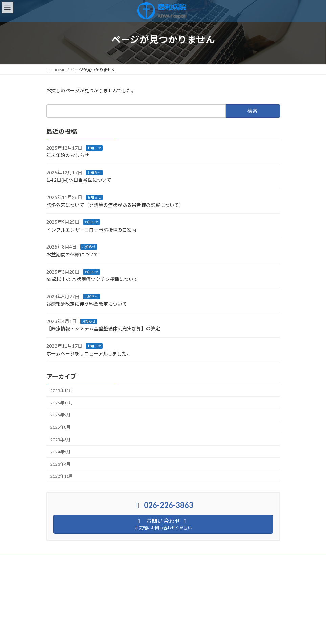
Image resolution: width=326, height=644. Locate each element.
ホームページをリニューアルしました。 (89, 353)
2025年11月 (62, 403)
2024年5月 (60, 452)
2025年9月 (60, 415)
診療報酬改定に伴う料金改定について (87, 304)
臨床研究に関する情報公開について (155, 559)
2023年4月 (60, 464)
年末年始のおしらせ (68, 155)
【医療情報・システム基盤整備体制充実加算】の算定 (103, 329)
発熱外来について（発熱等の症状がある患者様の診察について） (115, 205)
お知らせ (94, 148)
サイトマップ (213, 559)
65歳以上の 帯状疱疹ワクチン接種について (92, 279)
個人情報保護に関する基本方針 (81, 559)
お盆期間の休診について (72, 254)
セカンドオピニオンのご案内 (79, 563)
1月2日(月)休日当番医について (79, 180)
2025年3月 (60, 439)
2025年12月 (62, 391)
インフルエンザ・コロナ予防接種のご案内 (91, 230)
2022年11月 (62, 476)
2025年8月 (60, 427)
